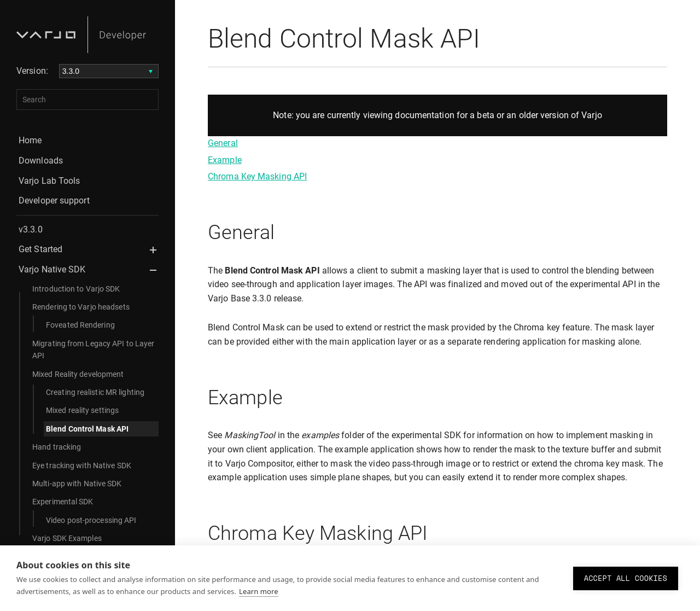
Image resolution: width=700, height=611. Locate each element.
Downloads (41, 161)
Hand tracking (57, 447)
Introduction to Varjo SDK (76, 289)
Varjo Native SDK (52, 269)
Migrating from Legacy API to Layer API (93, 350)
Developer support (54, 200)
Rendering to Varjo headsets (81, 307)
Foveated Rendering (80, 325)
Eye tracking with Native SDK (82, 465)
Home (30, 140)
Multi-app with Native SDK (77, 484)
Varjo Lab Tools (49, 181)
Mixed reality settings (82, 410)
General (223, 143)
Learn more (259, 591)
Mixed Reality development (78, 374)
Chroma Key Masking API (257, 176)
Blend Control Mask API (87, 429)
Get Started (40, 249)
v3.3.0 (31, 229)
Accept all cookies (626, 578)
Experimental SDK (63, 502)
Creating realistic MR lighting (95, 392)
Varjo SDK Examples (67, 538)
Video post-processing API (91, 520)
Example (225, 160)
